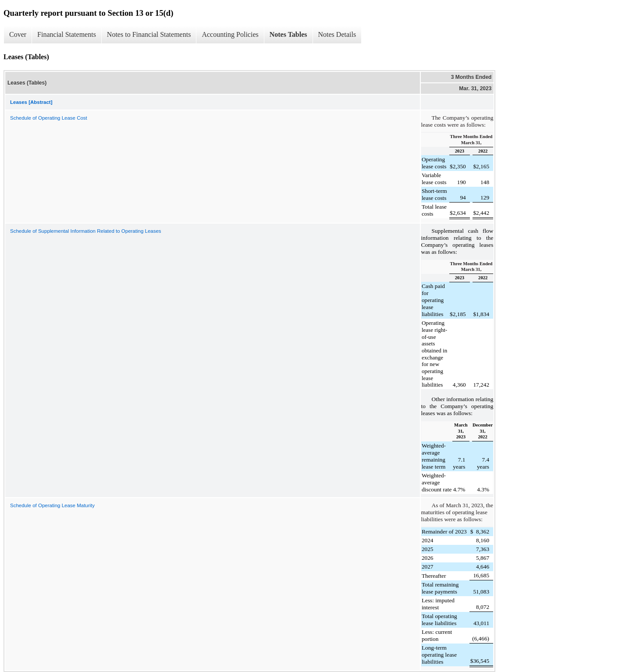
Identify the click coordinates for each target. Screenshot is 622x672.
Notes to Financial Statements (149, 34)
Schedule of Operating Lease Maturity (52, 505)
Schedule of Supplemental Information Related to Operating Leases (86, 231)
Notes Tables (288, 34)
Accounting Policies (230, 34)
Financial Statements (67, 34)
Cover (18, 34)
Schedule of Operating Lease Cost (49, 118)
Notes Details (337, 34)
